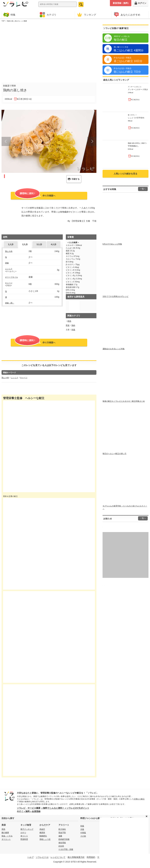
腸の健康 (5, 833)
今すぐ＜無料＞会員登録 (29, 811)
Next (92, 141)
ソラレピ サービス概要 (29, 808)
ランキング (86, 15)
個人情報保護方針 (76, 857)
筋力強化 (62, 829)
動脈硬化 (43, 836)
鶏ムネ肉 (9, 251)
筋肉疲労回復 (64, 839)
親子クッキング (27, 829)
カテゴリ (48, 15)
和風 (73, 330)
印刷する (76, 179)
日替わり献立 (139, 799)
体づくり (24, 836)
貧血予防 (62, 833)
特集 (9, 15)
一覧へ (143, 189)
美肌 (69, 321)
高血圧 (42, 829)
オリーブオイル (11, 277)
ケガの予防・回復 (66, 849)
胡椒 (7, 263)
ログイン (141, 3)
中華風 (83, 833)
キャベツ (9, 283)
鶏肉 (73, 325)
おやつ (23, 833)
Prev (6, 141)
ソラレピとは (42, 857)
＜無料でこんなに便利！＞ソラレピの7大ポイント (65, 808)
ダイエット (6, 839)
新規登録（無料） (121, 3)
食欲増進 (62, 843)
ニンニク (9, 269)
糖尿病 (42, 833)
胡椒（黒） (10, 303)
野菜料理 (24, 839)
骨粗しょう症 (45, 839)
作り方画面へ (35, 195)
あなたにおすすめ (127, 15)
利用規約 (91, 857)
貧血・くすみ (7, 836)
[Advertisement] (30, 52)
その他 (83, 836)
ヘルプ (30, 857)
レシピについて (58, 857)
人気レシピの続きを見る (126, 174)
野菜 (68, 325)
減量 (60, 836)
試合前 (61, 846)
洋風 (82, 829)
